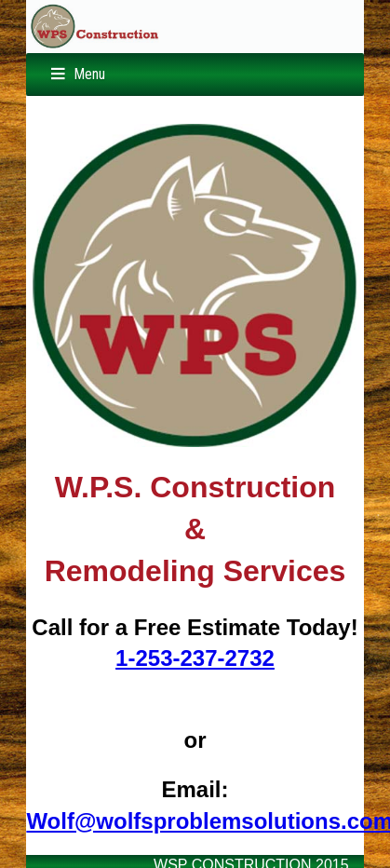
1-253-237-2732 (195, 658)
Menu (89, 74)
